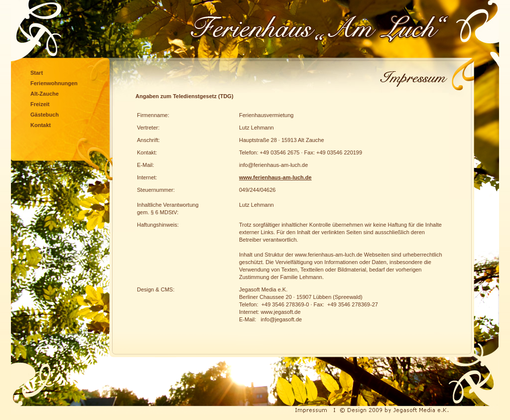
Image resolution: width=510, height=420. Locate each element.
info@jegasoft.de (281, 319)
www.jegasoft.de (280, 312)
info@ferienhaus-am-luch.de (273, 165)
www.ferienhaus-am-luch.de (275, 177)
